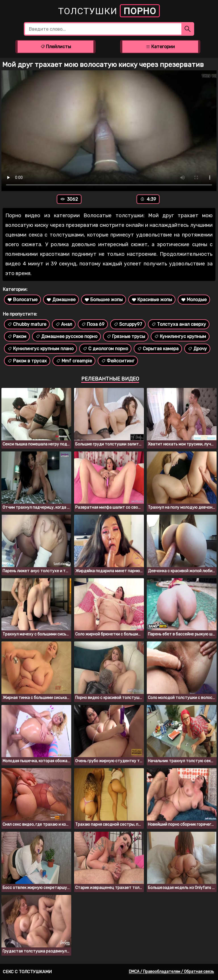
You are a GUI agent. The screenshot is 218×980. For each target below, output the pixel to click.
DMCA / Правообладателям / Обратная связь (171, 972)
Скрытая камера (158, 349)
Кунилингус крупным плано (40, 349)
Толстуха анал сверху (179, 324)
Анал (64, 324)
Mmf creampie (74, 361)
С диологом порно (105, 349)
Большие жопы (104, 300)
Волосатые (22, 300)
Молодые (194, 300)
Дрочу (197, 349)
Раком (17, 336)
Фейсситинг (118, 361)
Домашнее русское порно (66, 336)
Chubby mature (27, 324)
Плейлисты (56, 47)
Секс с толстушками (27, 972)
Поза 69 (93, 324)
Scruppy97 (128, 324)
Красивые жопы (152, 300)
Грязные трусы (126, 336)
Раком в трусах (27, 361)
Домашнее (61, 300)
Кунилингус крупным (180, 336)
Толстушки (109, 11)
